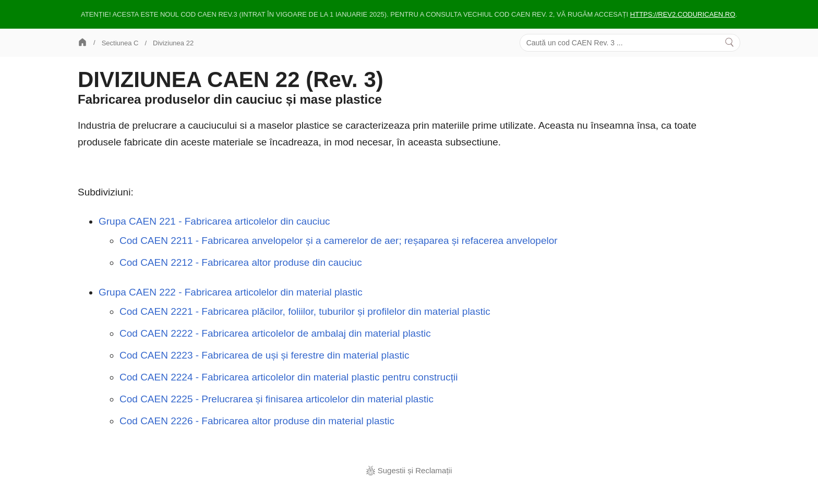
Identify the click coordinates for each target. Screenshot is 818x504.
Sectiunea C (120, 43)
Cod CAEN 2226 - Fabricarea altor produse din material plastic (257, 421)
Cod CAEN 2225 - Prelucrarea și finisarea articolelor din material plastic (276, 399)
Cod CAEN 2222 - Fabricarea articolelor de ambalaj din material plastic (275, 333)
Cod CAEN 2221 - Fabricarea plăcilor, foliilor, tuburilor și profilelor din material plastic (305, 311)
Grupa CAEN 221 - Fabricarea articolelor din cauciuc (214, 221)
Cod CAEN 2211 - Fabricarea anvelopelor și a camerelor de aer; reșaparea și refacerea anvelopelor (339, 241)
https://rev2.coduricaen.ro (683, 14)
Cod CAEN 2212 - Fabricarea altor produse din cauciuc (241, 262)
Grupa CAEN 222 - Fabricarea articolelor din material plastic (231, 292)
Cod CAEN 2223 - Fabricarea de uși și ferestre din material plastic (264, 355)
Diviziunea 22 (173, 43)
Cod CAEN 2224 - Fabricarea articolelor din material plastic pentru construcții (288, 377)
